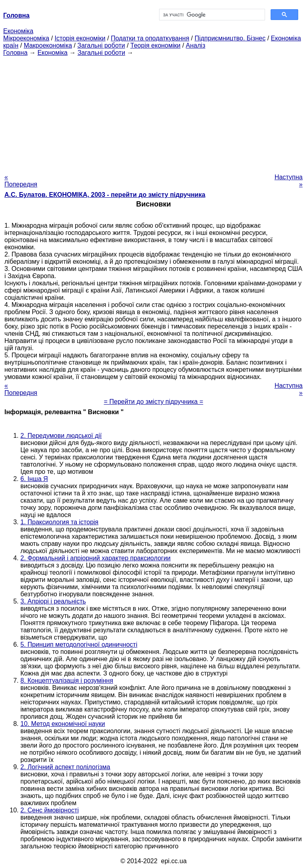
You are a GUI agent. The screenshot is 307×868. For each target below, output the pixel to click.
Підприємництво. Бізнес (230, 38)
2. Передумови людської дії (61, 436)
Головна (15, 53)
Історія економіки (80, 38)
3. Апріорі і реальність (53, 601)
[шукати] (211, 15)
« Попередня (21, 181)
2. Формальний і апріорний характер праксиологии (96, 558)
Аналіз (196, 45)
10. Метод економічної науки (63, 724)
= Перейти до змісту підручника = (154, 402)
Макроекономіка (48, 45)
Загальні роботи (101, 45)
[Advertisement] (153, 112)
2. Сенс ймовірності (50, 810)
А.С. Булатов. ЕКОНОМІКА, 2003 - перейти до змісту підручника (105, 195)
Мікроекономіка (26, 38)
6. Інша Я (34, 479)
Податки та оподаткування (150, 38)
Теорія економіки (155, 45)
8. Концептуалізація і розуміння (67, 681)
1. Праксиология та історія (59, 522)
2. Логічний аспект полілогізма (65, 767)
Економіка (18, 31)
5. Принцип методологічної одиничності (79, 644)
